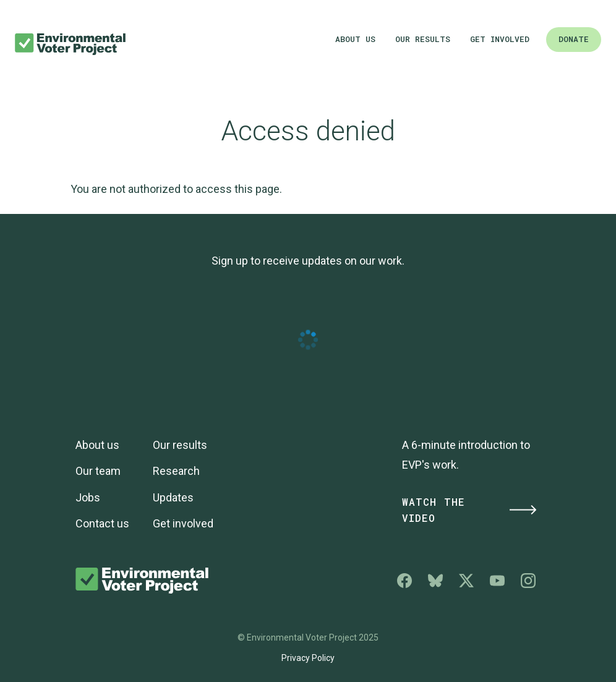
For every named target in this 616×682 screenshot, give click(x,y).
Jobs (88, 497)
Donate (574, 39)
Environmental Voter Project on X (466, 581)
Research (176, 471)
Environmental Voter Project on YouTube (497, 581)
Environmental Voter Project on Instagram (528, 581)
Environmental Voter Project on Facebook (404, 581)
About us (355, 39)
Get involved (500, 39)
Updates (173, 497)
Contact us (102, 523)
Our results (423, 39)
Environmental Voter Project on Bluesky (435, 581)
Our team (98, 471)
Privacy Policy (308, 658)
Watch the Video (470, 510)
